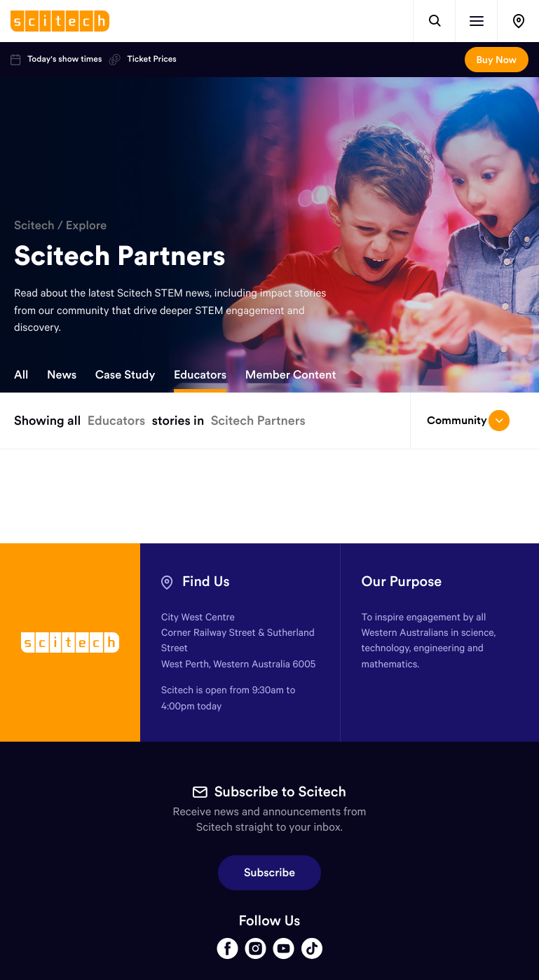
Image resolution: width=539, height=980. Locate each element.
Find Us (206, 581)
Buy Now (497, 60)
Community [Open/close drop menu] (468, 421)
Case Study (125, 375)
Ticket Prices (142, 60)
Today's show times (56, 60)
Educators (200, 375)
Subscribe (269, 873)
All (21, 375)
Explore (87, 225)
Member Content (291, 375)
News (62, 375)
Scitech (34, 225)
